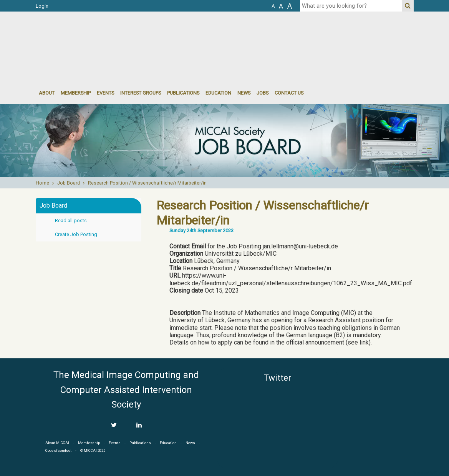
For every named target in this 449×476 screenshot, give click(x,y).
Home (42, 183)
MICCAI (379, 404)
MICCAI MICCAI (99, 35)
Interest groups (141, 93)
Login (42, 6)
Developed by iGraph (429, 473)
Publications (183, 93)
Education (218, 93)
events (105, 93)
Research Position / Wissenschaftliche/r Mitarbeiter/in (147, 183)
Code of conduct (58, 450)
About (47, 93)
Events (115, 443)
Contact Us (289, 93)
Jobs (263, 93)
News (244, 93)
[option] (224, 141)
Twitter (278, 378)
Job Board (69, 183)
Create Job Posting (76, 234)
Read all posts (71, 221)
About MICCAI (57, 443)
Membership (76, 93)
